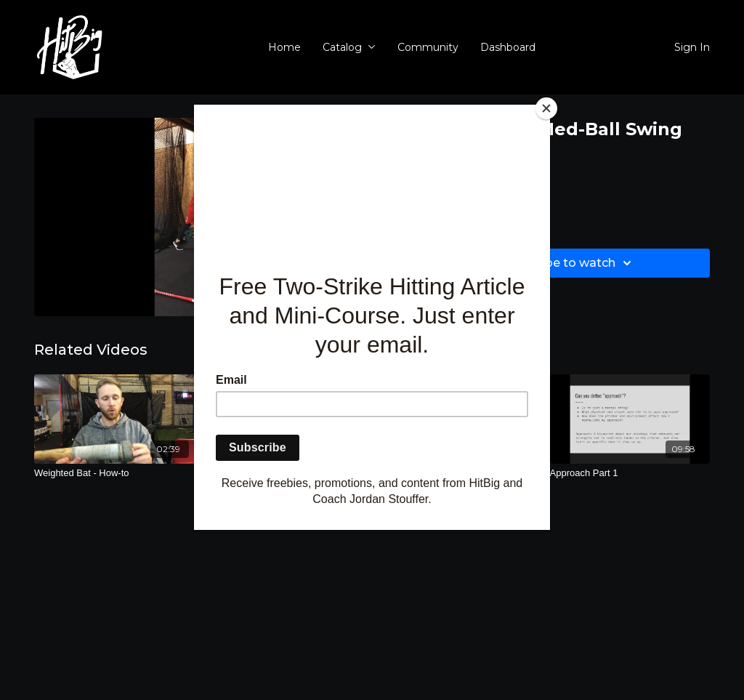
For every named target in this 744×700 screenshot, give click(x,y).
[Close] (546, 108)
